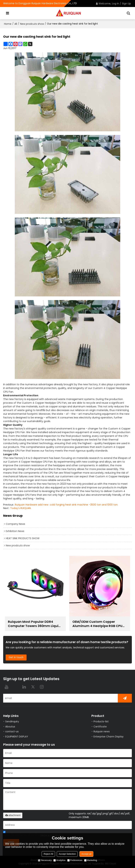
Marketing (91, 860)
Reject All (48, 854)
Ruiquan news (102, 732)
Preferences (75, 860)
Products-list (101, 722)
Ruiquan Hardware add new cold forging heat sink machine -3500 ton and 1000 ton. (67, 505)
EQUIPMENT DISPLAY (17, 737)
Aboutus (10, 727)
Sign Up (126, 4)
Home (8, 24)
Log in (115, 4)
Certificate (100, 727)
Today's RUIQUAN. (21, 508)
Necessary (45, 860)
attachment (13, 815)
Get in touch (16, 657)
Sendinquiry (12, 722)
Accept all (86, 854)
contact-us (12, 732)
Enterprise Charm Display (109, 737)
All (16, 24)
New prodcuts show (32, 24)
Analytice (60, 860)
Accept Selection (67, 854)
